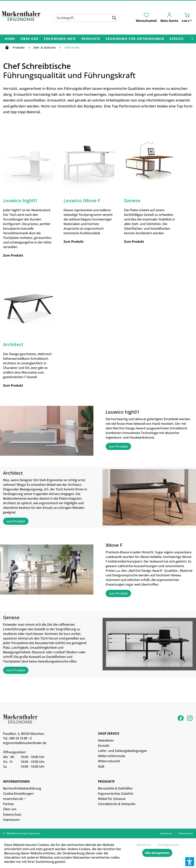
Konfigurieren (169, 845)
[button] (190, 862)
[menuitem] (87, 18)
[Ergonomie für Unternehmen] (135, 39)
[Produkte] (91, 39)
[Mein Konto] (170, 18)
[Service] (176, 39)
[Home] (10, 39)
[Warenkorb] (188, 18)
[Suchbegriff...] (87, 18)
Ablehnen (144, 845)
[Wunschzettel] (146, 18)
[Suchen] (114, 18)
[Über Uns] (29, 39)
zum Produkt (118, 446)
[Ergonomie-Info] (60, 39)
